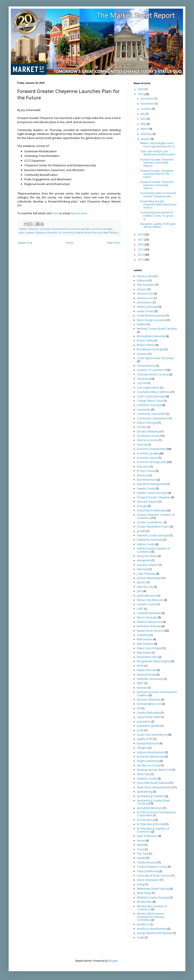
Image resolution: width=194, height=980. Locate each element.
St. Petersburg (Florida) (151, 824)
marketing (143, 635)
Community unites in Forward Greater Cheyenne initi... (158, 195)
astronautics (144, 302)
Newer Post (25, 243)
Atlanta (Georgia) (147, 307)
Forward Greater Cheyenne (153, 497)
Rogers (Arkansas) (148, 761)
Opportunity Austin (149, 717)
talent (140, 845)
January (146, 139)
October (146, 109)
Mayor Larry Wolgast (149, 648)
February (147, 134)
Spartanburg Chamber (151, 796)
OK (139, 708)
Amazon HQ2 (145, 294)
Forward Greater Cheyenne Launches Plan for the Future (157, 174)
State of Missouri (147, 836)
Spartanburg (145, 792)
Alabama (142, 280)
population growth (148, 726)
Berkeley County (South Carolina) (157, 329)
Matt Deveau (145, 639)
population (144, 721)
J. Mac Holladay (146, 574)
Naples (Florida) (147, 670)
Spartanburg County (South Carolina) (153, 802)
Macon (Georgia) (147, 617)
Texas (140, 849)
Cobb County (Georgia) (151, 396)
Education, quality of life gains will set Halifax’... (158, 225)
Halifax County (146, 544)
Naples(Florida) (146, 675)
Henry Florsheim (147, 556)
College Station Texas (150, 401)
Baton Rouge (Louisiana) (152, 320)
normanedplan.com (149, 704)
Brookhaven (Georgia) (150, 349)
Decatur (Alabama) (148, 431)
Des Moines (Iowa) (148, 436)
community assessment (151, 414)
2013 (141, 260)
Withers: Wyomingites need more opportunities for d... (158, 145)
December (148, 99)
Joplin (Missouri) (147, 596)
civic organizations (148, 388)
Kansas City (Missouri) (150, 600)
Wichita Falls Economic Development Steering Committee (151, 917)
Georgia (142, 506)
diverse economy (147, 440)
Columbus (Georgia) (149, 405)
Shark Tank (143, 774)
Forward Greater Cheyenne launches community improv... (157, 163)
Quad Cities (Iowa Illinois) (152, 735)
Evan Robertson (146, 480)
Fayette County (146, 488)
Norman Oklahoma (149, 700)
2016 (141, 245)
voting (141, 884)
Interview (142, 569)
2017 (141, 240)
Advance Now (145, 276)
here (56, 213)
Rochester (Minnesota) (150, 757)
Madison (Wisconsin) (149, 622)
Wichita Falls (144, 902)
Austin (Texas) (145, 311)
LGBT (140, 609)
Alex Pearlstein (146, 285)
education (143, 467)
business (142, 354)
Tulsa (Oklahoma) (148, 871)
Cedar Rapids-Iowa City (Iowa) (155, 358)
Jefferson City (145, 587)
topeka (141, 858)
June (144, 119)
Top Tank (143, 854)
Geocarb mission (147, 502)
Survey (141, 840)
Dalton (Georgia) (147, 423)
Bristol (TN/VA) (146, 345)
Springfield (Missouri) (150, 808)
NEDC (140, 683)
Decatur (142, 427)
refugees (142, 748)
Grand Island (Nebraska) (152, 510)
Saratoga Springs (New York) (154, 770)
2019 (141, 94)
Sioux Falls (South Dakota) (152, 783)
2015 (141, 249)
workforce (143, 924)
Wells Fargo (144, 893)
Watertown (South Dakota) (153, 889)
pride (140, 730)
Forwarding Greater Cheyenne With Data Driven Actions (158, 204)
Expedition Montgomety (151, 484)
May (144, 124)
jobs (140, 591)
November (148, 104)
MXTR (140, 666)
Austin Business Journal (151, 316)
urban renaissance (148, 880)
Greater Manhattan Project (153, 527)
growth (141, 531)
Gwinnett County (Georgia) (153, 535)
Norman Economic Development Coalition (157, 694)
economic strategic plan (152, 462)
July (143, 114)
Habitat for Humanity (150, 540)
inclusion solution (148, 565)
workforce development (152, 929)
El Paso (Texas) (146, 471)
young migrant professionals (154, 933)
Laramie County (146, 604)
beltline (141, 324)
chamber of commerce (151, 370)
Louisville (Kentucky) (149, 613)
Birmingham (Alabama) (151, 336)
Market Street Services (89, 232)
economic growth (80, 229)
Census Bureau (146, 366)
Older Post (113, 243)
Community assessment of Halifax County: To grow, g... (157, 216)
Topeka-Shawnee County (152, 867)
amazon (142, 289)
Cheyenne (33, 229)
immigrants (144, 560)
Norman (142, 688)
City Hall (142, 383)
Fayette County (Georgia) (152, 493)
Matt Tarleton (111, 232)
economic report (147, 458)
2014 (141, 255)
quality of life (145, 739)
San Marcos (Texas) (149, 765)
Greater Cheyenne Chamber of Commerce (50, 232)
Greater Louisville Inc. (150, 522)
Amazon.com (145, 298)
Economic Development (54, 229)
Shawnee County (147, 779)
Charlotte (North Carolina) (153, 374)
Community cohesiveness (152, 418)
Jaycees (141, 582)
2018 (141, 234)
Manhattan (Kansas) (149, 626)
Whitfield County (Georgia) (153, 897)
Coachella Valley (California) (154, 392)
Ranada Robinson (148, 743)
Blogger (113, 961)
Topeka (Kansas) (147, 862)
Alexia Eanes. (79, 213)
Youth (140, 938)
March (145, 129)
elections (142, 475)
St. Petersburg (145, 820)
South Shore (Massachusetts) (154, 787)
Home (70, 243)
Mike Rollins (144, 653)
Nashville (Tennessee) (150, 679)
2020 (141, 89)
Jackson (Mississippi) (149, 578)
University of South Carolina (154, 876)
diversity (142, 445)
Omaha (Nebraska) (148, 713)
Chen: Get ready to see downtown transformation (158, 153)
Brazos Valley (145, 340)
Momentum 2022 (147, 657)
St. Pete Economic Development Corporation (156, 814)
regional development (150, 752)
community (144, 410)
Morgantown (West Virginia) (154, 661)
